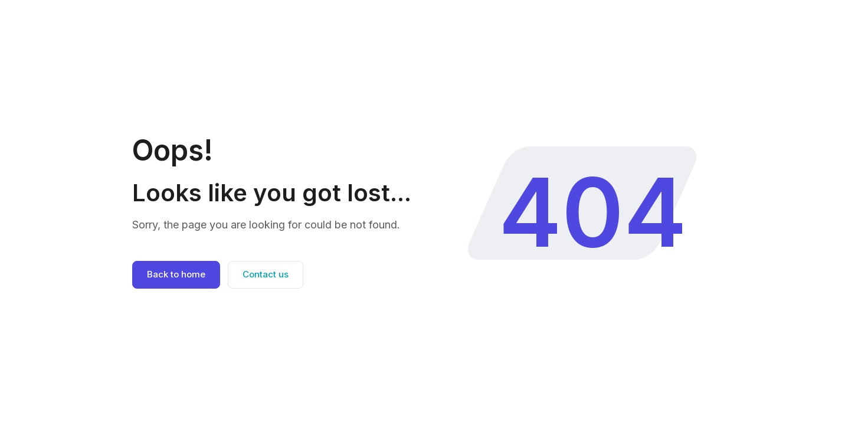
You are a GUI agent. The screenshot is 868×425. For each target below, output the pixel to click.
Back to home (176, 274)
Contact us (266, 274)
